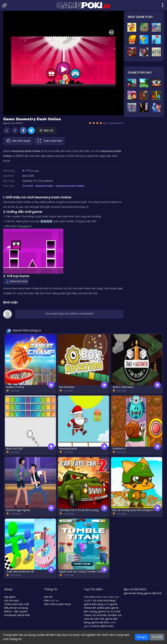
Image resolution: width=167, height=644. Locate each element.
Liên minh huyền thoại (57, 604)
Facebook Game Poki (17, 615)
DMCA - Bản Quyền (16, 611)
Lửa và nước (12, 601)
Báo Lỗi (46, 130)
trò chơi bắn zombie (104, 615)
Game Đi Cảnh (44, 186)
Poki (46, 601)
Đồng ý (142, 637)
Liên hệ (48, 597)
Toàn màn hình (49, 141)
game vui (104, 611)
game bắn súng (94, 604)
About (8, 589)
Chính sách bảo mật (17, 604)
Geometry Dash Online (70, 186)
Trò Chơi (28, 186)
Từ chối (157, 637)
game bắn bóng (134, 593)
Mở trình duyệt (18, 141)
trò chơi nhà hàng (104, 601)
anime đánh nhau (103, 626)
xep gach (10, 597)
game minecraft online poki (101, 606)
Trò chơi (89, 597)
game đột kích (100, 622)
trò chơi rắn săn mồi (103, 617)
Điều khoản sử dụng (16, 608)
